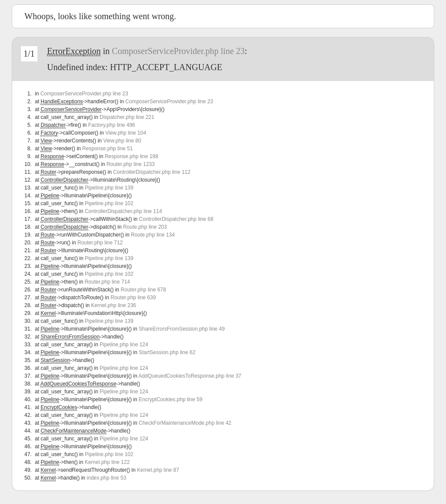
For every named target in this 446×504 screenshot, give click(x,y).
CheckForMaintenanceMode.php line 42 (185, 423)
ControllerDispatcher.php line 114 (123, 211)
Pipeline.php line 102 (109, 203)
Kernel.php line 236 (113, 305)
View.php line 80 (122, 141)
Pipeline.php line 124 (124, 345)
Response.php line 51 (108, 149)
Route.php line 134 (153, 235)
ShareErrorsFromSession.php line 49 (181, 329)
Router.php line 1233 (130, 164)
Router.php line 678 (143, 290)
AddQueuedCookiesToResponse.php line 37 (190, 376)
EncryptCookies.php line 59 (170, 399)
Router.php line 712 (100, 243)
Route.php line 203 (145, 227)
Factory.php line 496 (111, 125)
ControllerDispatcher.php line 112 (152, 172)
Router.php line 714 (107, 282)
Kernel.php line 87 (158, 470)
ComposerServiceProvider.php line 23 (178, 51)
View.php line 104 (126, 133)
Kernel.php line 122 (107, 462)
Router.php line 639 (133, 298)
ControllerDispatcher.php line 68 (176, 219)
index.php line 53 (106, 478)
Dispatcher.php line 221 (127, 117)
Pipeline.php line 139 (109, 188)
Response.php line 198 (131, 156)
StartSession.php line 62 (167, 352)
